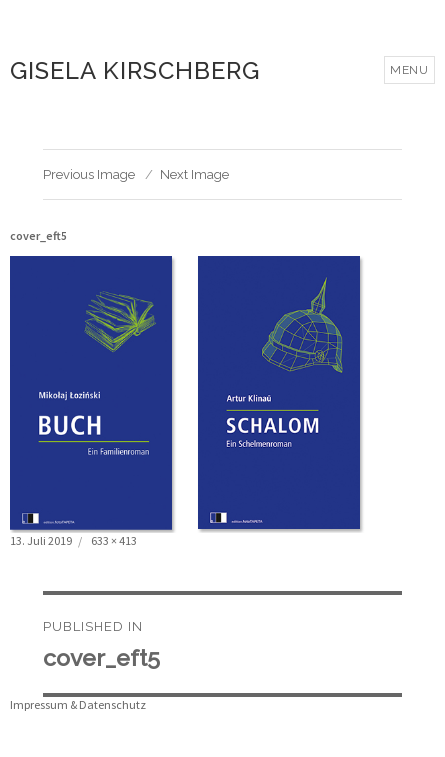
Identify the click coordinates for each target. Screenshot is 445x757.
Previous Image (89, 174)
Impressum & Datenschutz (78, 704)
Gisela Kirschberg (135, 70)
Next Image (194, 174)
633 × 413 (114, 540)
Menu (409, 70)
